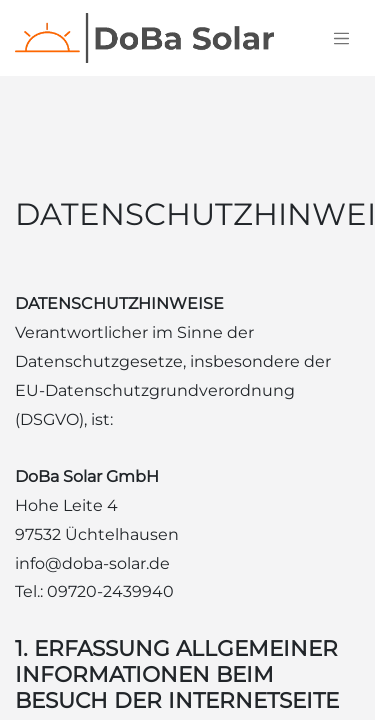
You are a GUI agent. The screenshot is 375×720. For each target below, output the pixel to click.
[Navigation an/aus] (342, 38)
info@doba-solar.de (92, 563)
